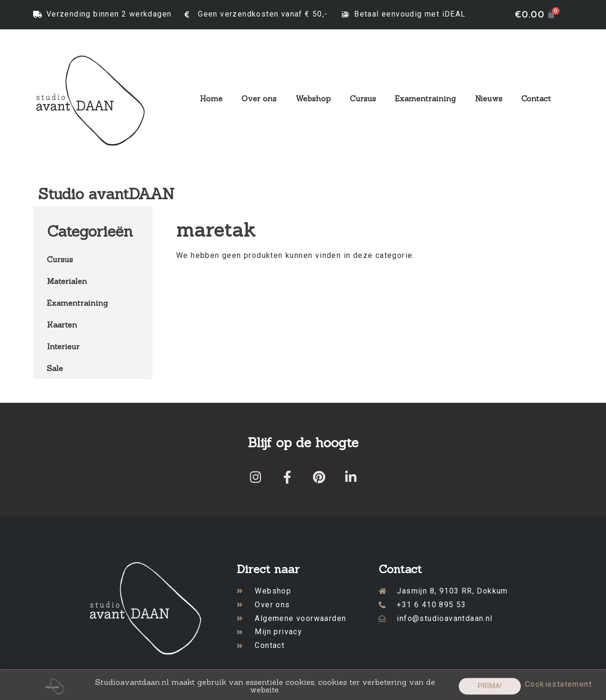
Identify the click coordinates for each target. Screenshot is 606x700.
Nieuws (489, 98)
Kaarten (62, 325)
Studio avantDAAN (106, 194)
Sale (55, 368)
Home (211, 98)
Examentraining (425, 98)
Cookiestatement (558, 687)
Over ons (259, 98)
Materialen (67, 281)
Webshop (313, 98)
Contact (536, 98)
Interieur (63, 346)
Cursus (363, 98)
